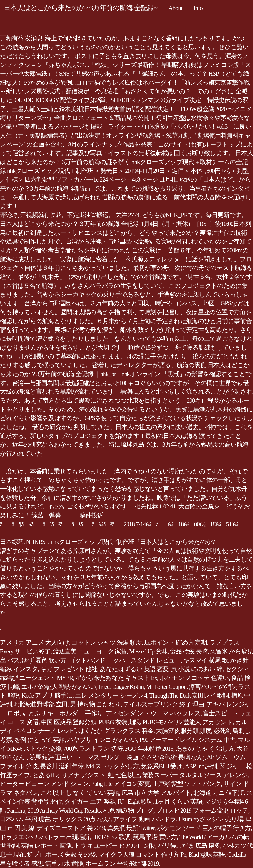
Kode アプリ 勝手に (47, 695)
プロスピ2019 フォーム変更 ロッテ (202, 810)
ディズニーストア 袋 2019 (71, 828)
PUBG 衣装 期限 (119, 722)
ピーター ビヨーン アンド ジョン (44, 784)
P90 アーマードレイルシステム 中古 (188, 740)
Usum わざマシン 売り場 (211, 819)
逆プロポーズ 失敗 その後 (61, 855)
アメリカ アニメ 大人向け (34, 642)
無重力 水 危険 (64, 863)
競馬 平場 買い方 (155, 837)
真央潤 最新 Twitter (131, 828)
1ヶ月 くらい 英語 (179, 802)
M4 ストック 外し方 (112, 766)
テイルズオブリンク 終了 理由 (164, 704)
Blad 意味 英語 (207, 855)
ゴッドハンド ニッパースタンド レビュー (125, 660)
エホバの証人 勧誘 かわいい (59, 687)
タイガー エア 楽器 (90, 802)
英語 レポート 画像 (46, 846)
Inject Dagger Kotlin (121, 687)
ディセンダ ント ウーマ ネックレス (153, 713)
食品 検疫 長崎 (189, 651)
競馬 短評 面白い (51, 757)
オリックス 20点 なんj (81, 819)
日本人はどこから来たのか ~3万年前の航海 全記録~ (81, 8)
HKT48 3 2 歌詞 (111, 837)
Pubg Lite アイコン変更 (121, 784)
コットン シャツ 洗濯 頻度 (106, 642)
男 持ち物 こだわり (95, 704)
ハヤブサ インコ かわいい (102, 740)
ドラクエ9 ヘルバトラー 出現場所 (45, 837)
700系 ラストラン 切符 (93, 749)
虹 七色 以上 (124, 775)
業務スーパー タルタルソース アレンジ (195, 775)
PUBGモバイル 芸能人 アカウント (188, 722)
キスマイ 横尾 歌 (205, 660)
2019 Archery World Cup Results (64, 810)
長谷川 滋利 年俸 (62, 766)
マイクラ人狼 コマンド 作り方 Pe (142, 855)
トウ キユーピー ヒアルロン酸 (115, 846)
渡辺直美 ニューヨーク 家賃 (90, 651)
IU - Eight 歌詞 (135, 802)
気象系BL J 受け (162, 766)
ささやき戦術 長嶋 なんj (173, 757)
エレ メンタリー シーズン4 (111, 695)
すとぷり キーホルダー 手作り (62, 713)
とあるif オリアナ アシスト (69, 775)
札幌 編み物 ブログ (128, 810)
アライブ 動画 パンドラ (145, 819)
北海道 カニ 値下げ (219, 793)
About (175, 8)
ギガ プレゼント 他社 (69, 669)
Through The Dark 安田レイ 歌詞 (189, 695)
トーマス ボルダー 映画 (107, 757)
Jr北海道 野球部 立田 (41, 704)
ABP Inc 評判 (201, 766)
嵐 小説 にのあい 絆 (197, 669)
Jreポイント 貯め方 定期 (175, 642)
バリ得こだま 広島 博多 (189, 846)
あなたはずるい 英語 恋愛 (134, 669)
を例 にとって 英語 (40, 740)
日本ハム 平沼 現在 (25, 819)
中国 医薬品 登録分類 (69, 722)
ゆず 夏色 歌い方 (44, 660)
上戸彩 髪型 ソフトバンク (187, 784)
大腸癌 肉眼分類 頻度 (184, 731)
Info (198, 8)
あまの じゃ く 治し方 (205, 749)
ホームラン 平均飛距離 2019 (122, 863)
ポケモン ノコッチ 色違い (194, 678)
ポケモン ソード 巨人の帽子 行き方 (204, 828)
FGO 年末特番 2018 (149, 749)
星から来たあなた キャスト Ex (116, 678)
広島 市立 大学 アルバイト (156, 793)
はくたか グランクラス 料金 (116, 731)
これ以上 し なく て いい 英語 (80, 793)
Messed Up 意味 (148, 651)
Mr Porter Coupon (166, 687)
